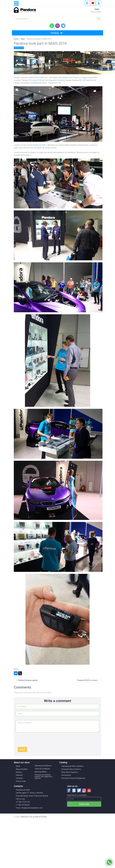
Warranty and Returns (43, 766)
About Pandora (22, 769)
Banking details (41, 772)
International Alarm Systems (72, 766)
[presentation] (37, 739)
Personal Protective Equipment (73, 778)
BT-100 (58, 83)
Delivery (19, 772)
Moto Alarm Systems (70, 772)
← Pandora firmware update (27, 680)
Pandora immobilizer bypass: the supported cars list (43, 777)
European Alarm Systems (71, 769)
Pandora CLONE (39, 145)
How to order (21, 781)
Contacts (19, 778)
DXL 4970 (83, 80)
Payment (19, 775)
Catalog (55, 33)
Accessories (66, 775)
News (18, 766)
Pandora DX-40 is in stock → (88, 680)
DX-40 (31, 80)
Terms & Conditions (42, 769)
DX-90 (39, 80)
